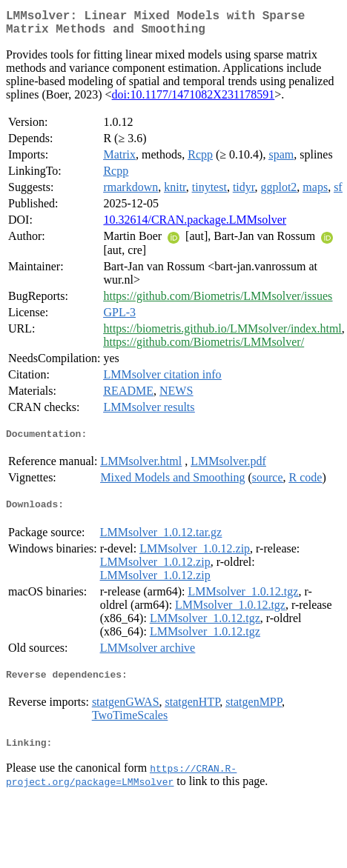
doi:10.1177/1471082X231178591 (194, 100)
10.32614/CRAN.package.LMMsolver (195, 226)
